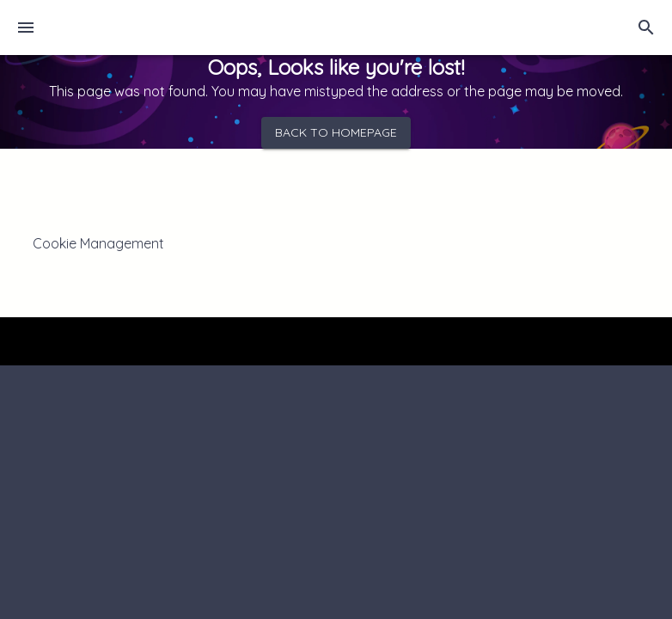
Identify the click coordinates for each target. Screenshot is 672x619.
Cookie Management (98, 243)
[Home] (119, 28)
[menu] (26, 28)
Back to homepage (336, 132)
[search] (646, 28)
